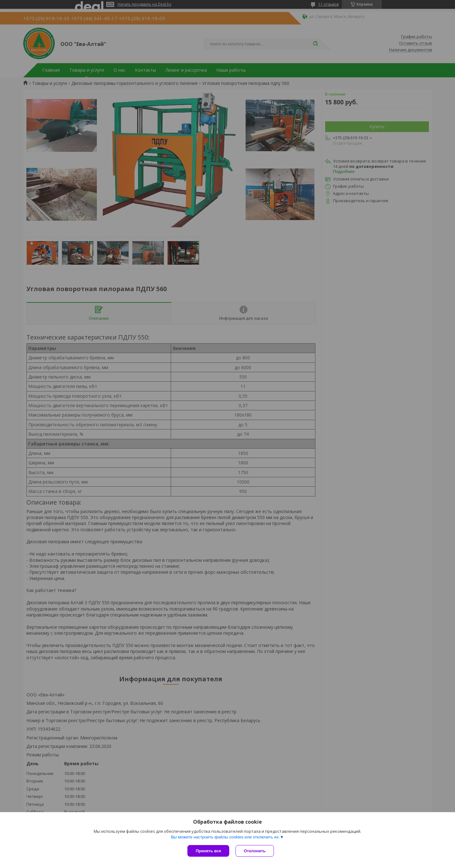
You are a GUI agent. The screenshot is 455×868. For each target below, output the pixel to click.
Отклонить (255, 851)
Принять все (208, 851)
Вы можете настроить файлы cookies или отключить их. (225, 837)
